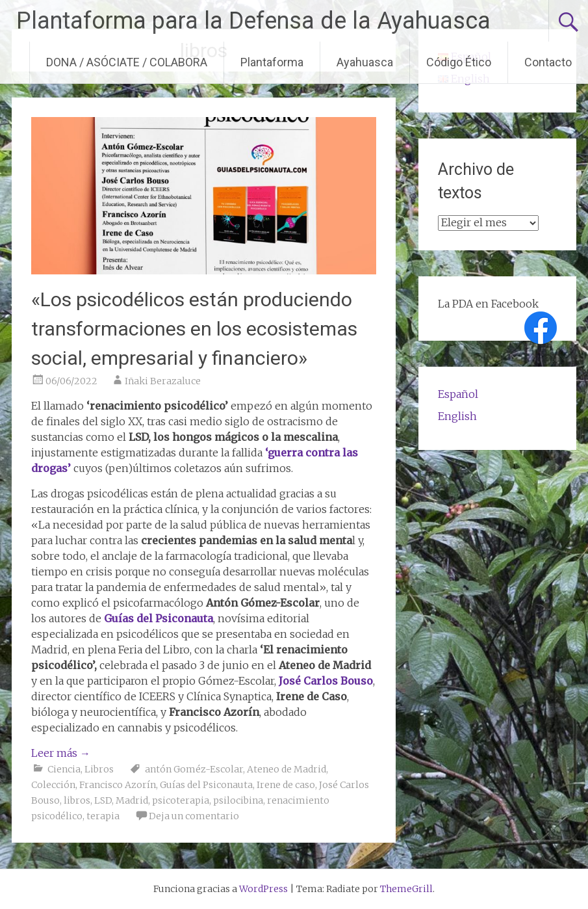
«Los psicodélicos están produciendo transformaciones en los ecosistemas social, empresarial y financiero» (194, 329)
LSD (103, 800)
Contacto (548, 62)
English (457, 416)
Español (458, 394)
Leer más (61, 753)
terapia (103, 816)
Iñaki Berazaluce (163, 381)
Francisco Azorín (118, 785)
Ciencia (64, 769)
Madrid (132, 800)
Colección (53, 785)
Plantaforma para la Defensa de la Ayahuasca (253, 21)
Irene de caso (286, 785)
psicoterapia (181, 800)
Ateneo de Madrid (287, 769)
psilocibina (238, 800)
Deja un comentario (194, 816)
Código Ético (459, 62)
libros (77, 800)
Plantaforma (272, 62)
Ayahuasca (365, 62)
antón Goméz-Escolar (194, 769)
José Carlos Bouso (326, 681)
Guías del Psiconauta (206, 785)
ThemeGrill (406, 889)
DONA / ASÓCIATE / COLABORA (127, 62)
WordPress (263, 889)
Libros (99, 769)
